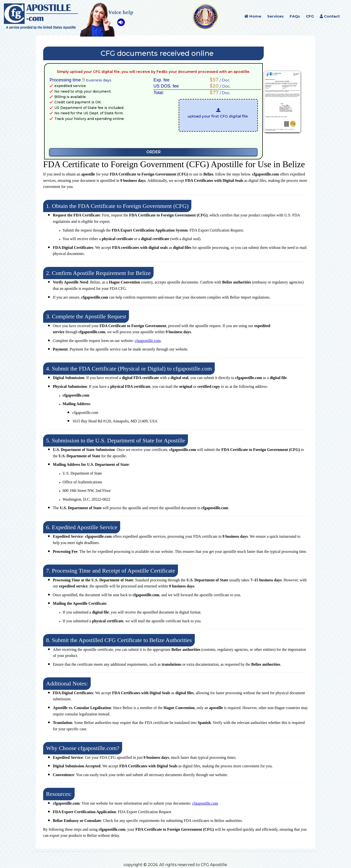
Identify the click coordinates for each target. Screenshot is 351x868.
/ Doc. (219, 80)
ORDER (153, 152)
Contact (330, 16)
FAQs (295, 16)
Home (253, 16)
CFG (310, 16)
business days (97, 80)
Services (275, 16)
